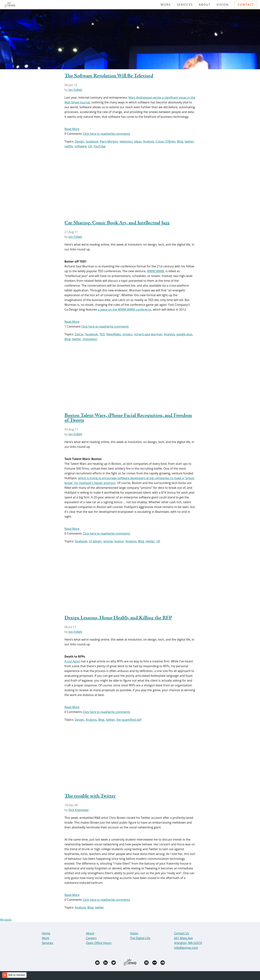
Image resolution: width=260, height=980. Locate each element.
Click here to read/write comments (106, 134)
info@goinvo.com (186, 948)
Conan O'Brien (166, 141)
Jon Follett (75, 90)
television (126, 141)
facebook (92, 141)
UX (90, 146)
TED (102, 334)
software (80, 146)
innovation (90, 339)
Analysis (149, 141)
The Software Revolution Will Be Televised (109, 76)
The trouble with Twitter (90, 796)
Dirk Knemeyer (79, 810)
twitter (189, 141)
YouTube (100, 146)
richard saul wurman (148, 334)
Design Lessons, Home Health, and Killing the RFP (118, 618)
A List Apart (72, 661)
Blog (180, 141)
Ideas (138, 141)
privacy (128, 334)
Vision (223, 5)
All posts (6, 920)
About (205, 5)
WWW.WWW (156, 271)
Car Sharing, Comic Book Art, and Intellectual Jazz (117, 223)
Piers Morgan (109, 141)
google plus (184, 334)
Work (166, 5)
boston (119, 541)
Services (185, 5)
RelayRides (114, 334)
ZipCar (79, 334)
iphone (108, 541)
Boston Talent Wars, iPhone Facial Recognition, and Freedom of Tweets (128, 418)
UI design (95, 541)
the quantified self (129, 720)
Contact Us (182, 933)
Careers (91, 938)
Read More (72, 129)
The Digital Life (140, 938)
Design (79, 141)
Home (46, 933)
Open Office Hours (99, 943)
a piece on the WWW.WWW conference (125, 309)
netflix (69, 146)
